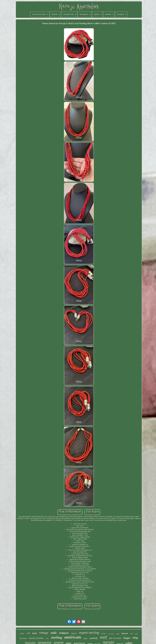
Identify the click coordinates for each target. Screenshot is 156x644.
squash (74, 633)
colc (47, 638)
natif (103, 637)
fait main (23, 638)
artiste (85, 638)
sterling (56, 637)
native (118, 634)
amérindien (111, 634)
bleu (132, 634)
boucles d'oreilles (36, 638)
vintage (44, 633)
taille (54, 633)
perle (136, 634)
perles (104, 633)
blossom (125, 633)
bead (35, 633)
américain (73, 637)
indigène (64, 633)
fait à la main (115, 638)
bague (127, 638)
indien (22, 633)
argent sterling (89, 633)
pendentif (94, 638)
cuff (28, 633)
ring (135, 638)
